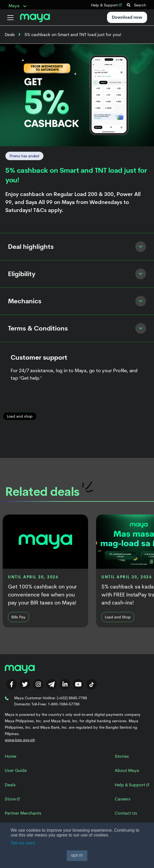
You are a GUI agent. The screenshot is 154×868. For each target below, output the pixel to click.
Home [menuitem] (11, 756)
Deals (10, 35)
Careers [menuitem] (123, 799)
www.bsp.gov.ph (20, 740)
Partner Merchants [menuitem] (23, 813)
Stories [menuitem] (122, 756)
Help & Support (106, 5)
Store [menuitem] (12, 799)
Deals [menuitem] (10, 785)
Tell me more (23, 843)
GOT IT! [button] (77, 856)
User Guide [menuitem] (16, 770)
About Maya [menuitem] (127, 770)
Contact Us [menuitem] (126, 813)
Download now (127, 17)
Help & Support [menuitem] (132, 785)
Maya (17, 6)
